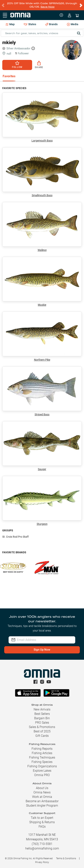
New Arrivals (42, 709)
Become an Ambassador (42, 801)
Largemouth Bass (42, 117)
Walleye (42, 227)
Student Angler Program (42, 806)
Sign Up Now (42, 650)
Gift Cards (42, 736)
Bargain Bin (42, 718)
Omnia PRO (42, 775)
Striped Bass (42, 391)
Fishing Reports (42, 749)
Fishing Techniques (42, 757)
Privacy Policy (42, 862)
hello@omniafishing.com (42, 848)
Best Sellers (42, 714)
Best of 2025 (42, 731)
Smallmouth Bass (42, 172)
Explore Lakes (42, 771)
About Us (42, 788)
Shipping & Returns (42, 822)
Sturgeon (42, 501)
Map (10, 24)
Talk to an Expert (42, 818)
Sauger (42, 446)
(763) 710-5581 (42, 844)
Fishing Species (42, 762)
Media (73, 25)
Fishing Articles (42, 753)
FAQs (42, 827)
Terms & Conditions (66, 858)
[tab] (9, 76)
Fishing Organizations (42, 766)
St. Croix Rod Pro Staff (15, 537)
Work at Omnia (42, 797)
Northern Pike (42, 336)
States (30, 24)
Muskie (42, 282)
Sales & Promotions (42, 727)
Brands (51, 24)
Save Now (48, 7)
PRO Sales (42, 723)
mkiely (9, 43)
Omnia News (42, 792)
